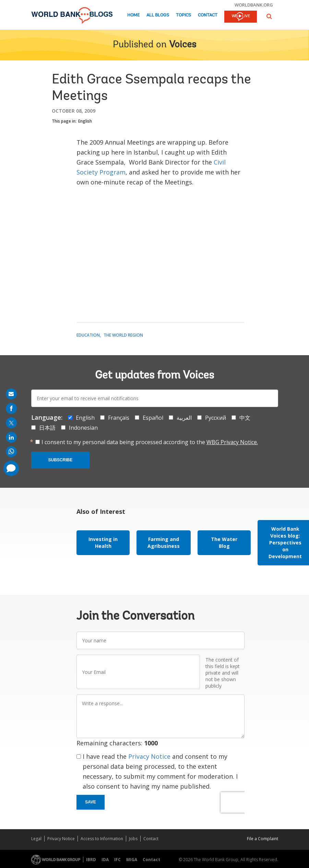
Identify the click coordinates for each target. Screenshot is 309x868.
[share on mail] (11, 394)
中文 (245, 418)
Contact (208, 15)
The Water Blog (224, 543)
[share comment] (11, 468)
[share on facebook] (11, 408)
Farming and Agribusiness (164, 543)
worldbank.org (254, 5)
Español (153, 418)
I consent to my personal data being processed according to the (150, 442)
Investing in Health (103, 543)
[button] (269, 16)
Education (88, 335)
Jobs (133, 839)
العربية (184, 418)
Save (91, 802)
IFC (117, 860)
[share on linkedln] (11, 437)
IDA (105, 860)
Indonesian (83, 428)
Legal (36, 839)
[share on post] (11, 423)
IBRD (91, 860)
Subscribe (61, 460)
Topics (183, 15)
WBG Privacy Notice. (232, 442)
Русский (216, 418)
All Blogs (158, 15)
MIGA (132, 860)
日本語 (47, 428)
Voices (183, 45)
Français (119, 418)
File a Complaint (263, 839)
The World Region (123, 335)
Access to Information (102, 839)
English (85, 121)
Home (133, 15)
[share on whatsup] (11, 452)
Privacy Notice (149, 756)
